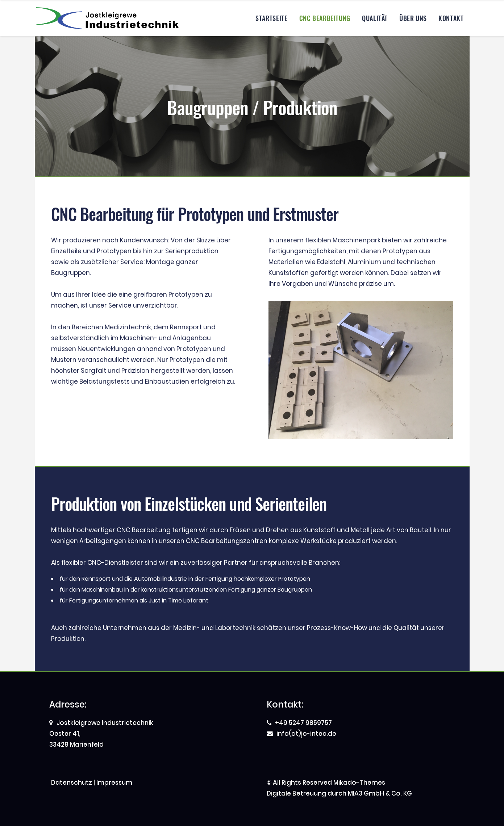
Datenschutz (72, 783)
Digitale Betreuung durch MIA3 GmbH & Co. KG (339, 793)
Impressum (114, 783)
